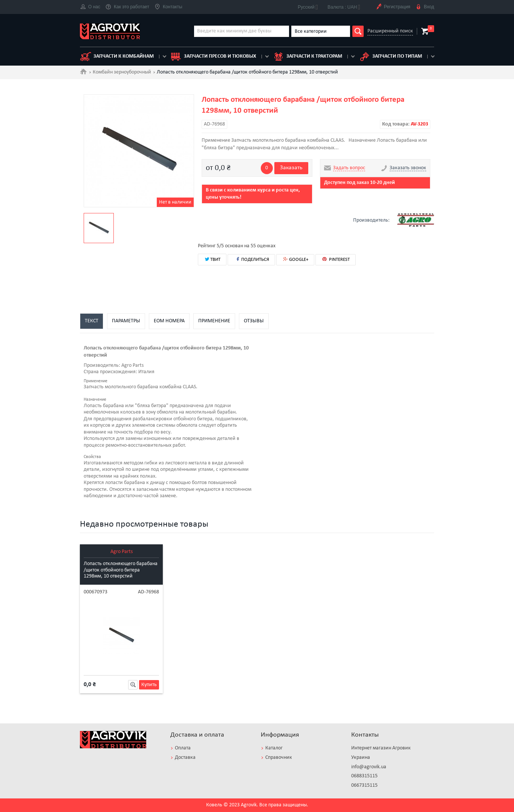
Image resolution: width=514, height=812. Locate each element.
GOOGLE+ (295, 260)
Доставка (185, 758)
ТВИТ (212, 259)
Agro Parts (122, 552)
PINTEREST (336, 259)
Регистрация (393, 7)
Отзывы (254, 321)
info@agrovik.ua (369, 767)
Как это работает (127, 7)
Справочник (279, 758)
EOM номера (169, 321)
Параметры (126, 321)
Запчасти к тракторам (307, 57)
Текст (92, 321)
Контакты (168, 7)
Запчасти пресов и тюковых (213, 57)
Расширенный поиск (390, 31)
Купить (149, 685)
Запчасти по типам (390, 57)
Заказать (291, 168)
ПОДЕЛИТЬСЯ (251, 259)
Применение (214, 321)
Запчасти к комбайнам (117, 57)
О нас (90, 7)
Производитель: (102, 365)
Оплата (183, 748)
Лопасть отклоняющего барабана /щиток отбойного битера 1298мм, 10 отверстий (121, 570)
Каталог (274, 748)
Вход (425, 7)
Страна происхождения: (110, 372)
